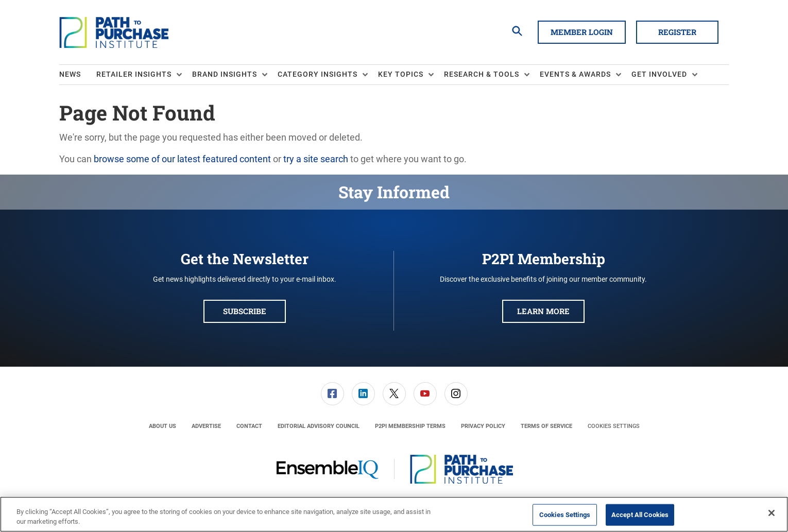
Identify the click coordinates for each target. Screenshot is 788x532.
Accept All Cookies (640, 515)
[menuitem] (78, 75)
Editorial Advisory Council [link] (319, 426)
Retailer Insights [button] (134, 74)
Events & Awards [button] (575, 74)
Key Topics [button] (401, 74)
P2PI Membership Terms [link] (410, 426)
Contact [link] (249, 426)
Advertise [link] (206, 426)
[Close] (772, 513)
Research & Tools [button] (482, 74)
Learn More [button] (543, 311)
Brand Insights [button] (225, 74)
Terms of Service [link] (546, 426)
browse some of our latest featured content (182, 159)
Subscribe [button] (245, 311)
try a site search (316, 159)
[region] (394, 514)
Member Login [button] (582, 32)
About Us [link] (162, 426)
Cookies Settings (614, 426)
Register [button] (677, 32)
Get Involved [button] (659, 74)
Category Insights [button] (318, 74)
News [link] (70, 74)
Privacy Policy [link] (483, 426)
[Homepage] (114, 32)
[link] (332, 394)
